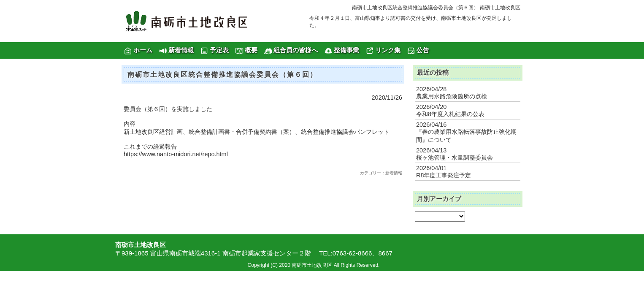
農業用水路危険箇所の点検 (452, 96)
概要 (251, 50)
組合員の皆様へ (296, 50)
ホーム (143, 50)
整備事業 (346, 50)
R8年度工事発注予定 (444, 175)
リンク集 (388, 50)
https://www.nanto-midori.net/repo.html (176, 154)
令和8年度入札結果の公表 (450, 114)
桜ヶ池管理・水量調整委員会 (455, 157)
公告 (423, 50)
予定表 (219, 50)
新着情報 (181, 50)
